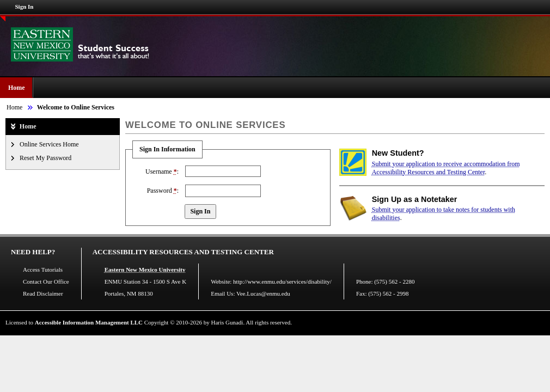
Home (17, 88)
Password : (163, 191)
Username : (162, 171)
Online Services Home (49, 144)
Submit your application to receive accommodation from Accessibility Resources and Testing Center (446, 168)
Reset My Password (45, 158)
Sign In (25, 7)
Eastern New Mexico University (145, 269)
